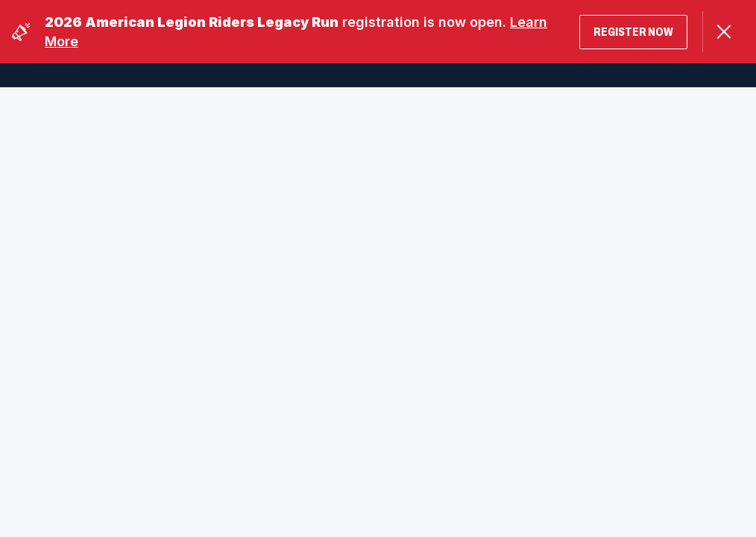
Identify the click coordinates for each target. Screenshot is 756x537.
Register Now (633, 32)
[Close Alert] (724, 32)
